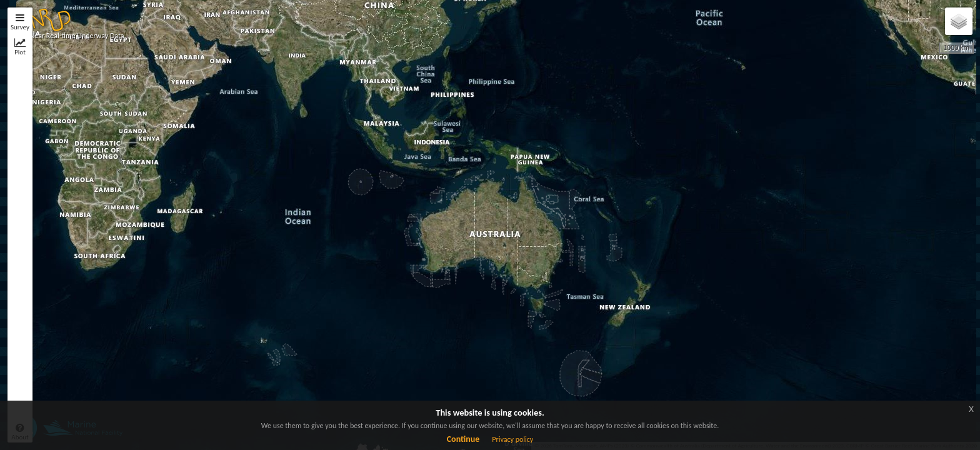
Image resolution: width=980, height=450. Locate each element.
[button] (48, 17)
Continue (463, 439)
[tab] (20, 25)
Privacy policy (512, 439)
